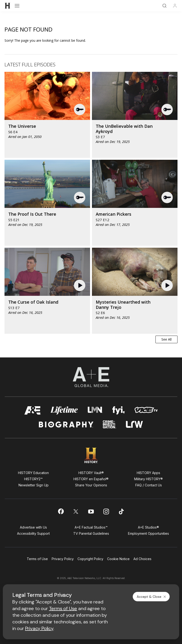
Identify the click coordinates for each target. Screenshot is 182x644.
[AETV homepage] (33, 410)
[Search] (164, 6)
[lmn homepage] (95, 410)
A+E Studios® (148, 527)
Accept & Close (152, 597)
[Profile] (175, 6)
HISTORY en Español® (91, 479)
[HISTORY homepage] (91, 455)
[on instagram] (106, 512)
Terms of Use (37, 559)
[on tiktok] (121, 512)
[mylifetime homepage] (64, 410)
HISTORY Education (33, 473)
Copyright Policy (90, 559)
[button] (80, 110)
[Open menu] (17, 6)
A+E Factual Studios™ (91, 527)
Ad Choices (142, 559)
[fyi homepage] (119, 410)
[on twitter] (76, 512)
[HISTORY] (8, 6)
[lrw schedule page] (134, 424)
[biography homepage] (66, 424)
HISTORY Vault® (91, 473)
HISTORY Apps (148, 473)
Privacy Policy (63, 559)
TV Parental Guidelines (91, 533)
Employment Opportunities (148, 533)
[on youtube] (91, 512)
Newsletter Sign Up (34, 485)
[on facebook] (61, 511)
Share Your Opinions (91, 485)
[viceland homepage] (146, 410)
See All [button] (166, 339)
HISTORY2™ (33, 479)
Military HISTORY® (148, 479)
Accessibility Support (33, 533)
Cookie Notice (118, 559)
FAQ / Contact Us (149, 485)
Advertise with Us (33, 527)
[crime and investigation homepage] (109, 424)
